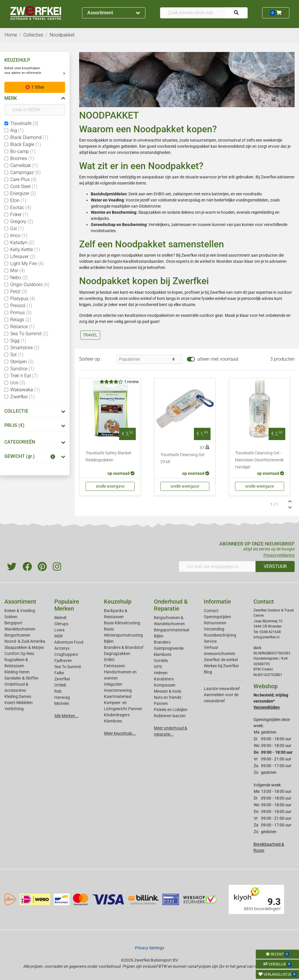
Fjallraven (63, 661)
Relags (21, 320)
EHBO (109, 660)
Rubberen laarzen (170, 716)
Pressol (21, 306)
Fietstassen (114, 666)
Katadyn (22, 243)
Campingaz (25, 172)
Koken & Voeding (20, 611)
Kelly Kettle (25, 250)
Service (210, 641)
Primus (21, 313)
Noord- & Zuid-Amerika (25, 641)
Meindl (60, 618)
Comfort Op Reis (19, 654)
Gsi (17, 229)
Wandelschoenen (20, 629)
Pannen (161, 703)
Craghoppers (66, 654)
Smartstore (25, 348)
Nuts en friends (168, 697)
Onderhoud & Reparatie (171, 605)
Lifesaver (23, 257)
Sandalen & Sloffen (21, 678)
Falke (59, 673)
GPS (158, 667)
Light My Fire (27, 264)
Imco (19, 236)
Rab (58, 691)
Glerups (61, 624)
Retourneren (215, 623)
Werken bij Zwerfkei (221, 666)
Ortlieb (60, 685)
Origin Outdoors (30, 285)
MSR (59, 636)
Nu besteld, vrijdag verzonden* (271, 701)
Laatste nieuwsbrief (222, 689)
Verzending (214, 629)
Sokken (11, 617)
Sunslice (22, 369)
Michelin (62, 703)
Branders (162, 642)
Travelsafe (24, 123)
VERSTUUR (275, 566)
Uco (18, 383)
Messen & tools (168, 691)
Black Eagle (26, 144)
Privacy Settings (149, 948)
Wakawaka (25, 390)
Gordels (161, 661)
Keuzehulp (118, 602)
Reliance (22, 327)
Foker (19, 214)
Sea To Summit (29, 334)
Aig (17, 130)
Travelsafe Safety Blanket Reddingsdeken (108, 457)
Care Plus (23, 179)
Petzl (19, 292)
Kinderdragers (117, 715)
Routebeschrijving (220, 635)
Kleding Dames (18, 696)
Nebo (19, 278)
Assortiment (114, 13)
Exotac (21, 207)
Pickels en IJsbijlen (171, 710)
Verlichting (14, 709)
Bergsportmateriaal (172, 630)
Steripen (22, 362)
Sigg (18, 341)
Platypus (23, 299)
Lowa (59, 630)
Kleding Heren (17, 672)
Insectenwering (118, 690)
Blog (208, 672)
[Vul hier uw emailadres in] (217, 567)
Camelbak (24, 165)
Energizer (23, 193)
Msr (18, 271)
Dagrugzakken (117, 654)
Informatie (217, 602)
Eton (18, 200)
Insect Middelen (19, 703)
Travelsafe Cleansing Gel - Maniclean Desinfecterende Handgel (259, 460)
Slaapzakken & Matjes (24, 647)
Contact (211, 611)
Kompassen (165, 685)
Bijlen (109, 641)
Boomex (22, 158)
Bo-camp (23, 151)
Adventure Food (69, 642)
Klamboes (113, 721)
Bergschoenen (17, 635)
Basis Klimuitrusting (122, 623)
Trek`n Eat (24, 376)
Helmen (161, 673)
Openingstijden (217, 617)
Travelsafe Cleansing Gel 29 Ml (182, 458)
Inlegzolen (113, 684)
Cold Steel (24, 186)
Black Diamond (29, 137)
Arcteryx (62, 648)
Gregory (22, 221)
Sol (17, 355)
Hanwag (62, 697)
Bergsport (13, 623)
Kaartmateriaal (118, 696)
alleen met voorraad (218, 359)
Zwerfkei (22, 397)
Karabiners (164, 679)
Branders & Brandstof (124, 647)
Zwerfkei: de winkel (221, 660)
